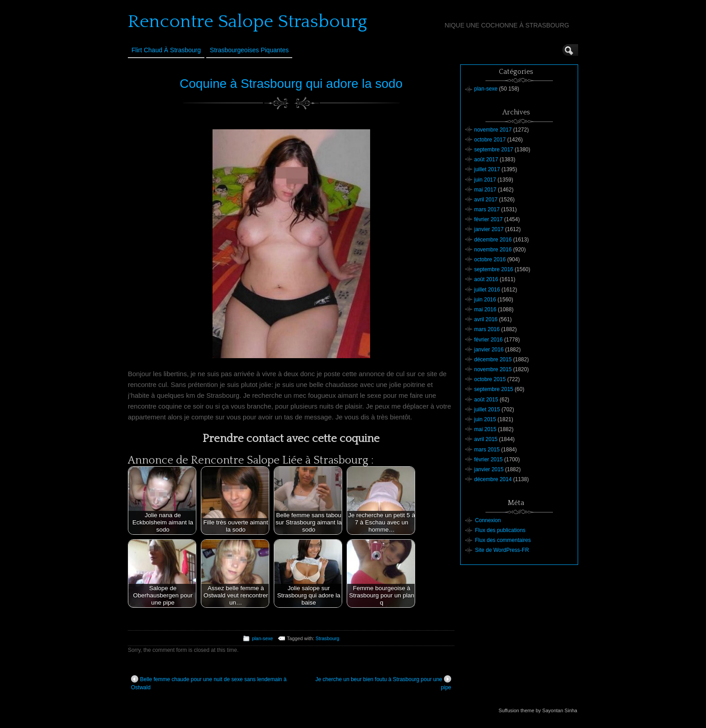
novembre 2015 (493, 369)
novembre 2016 (493, 250)
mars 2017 (487, 209)
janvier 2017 (489, 229)
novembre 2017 (493, 130)
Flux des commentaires (503, 540)
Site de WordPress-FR (502, 550)
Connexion (488, 520)
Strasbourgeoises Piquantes (249, 50)
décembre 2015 (493, 359)
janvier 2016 (489, 350)
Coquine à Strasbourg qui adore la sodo (291, 84)
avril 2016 (486, 319)
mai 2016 (485, 309)
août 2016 (486, 279)
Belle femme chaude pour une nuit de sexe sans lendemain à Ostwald (209, 683)
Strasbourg (328, 638)
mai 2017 (485, 190)
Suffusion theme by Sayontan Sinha (538, 710)
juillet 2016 (487, 290)
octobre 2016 (490, 259)
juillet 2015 (487, 409)
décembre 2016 (493, 240)
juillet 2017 (487, 169)
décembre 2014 (493, 479)
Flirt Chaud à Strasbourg (166, 50)
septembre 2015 (494, 389)
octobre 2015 (490, 379)
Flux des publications (500, 530)
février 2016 (488, 340)
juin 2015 (485, 419)
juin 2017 (485, 180)
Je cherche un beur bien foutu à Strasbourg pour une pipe (383, 683)
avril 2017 (486, 200)
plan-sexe (262, 638)
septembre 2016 (494, 269)
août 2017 (486, 159)
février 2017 (488, 219)
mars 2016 (487, 329)
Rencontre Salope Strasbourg (247, 22)
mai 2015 (485, 429)
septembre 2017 (494, 150)
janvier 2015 (489, 469)
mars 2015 (487, 450)
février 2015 (488, 460)
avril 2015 (486, 439)
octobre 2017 (490, 140)
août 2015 (486, 400)
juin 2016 (485, 300)
